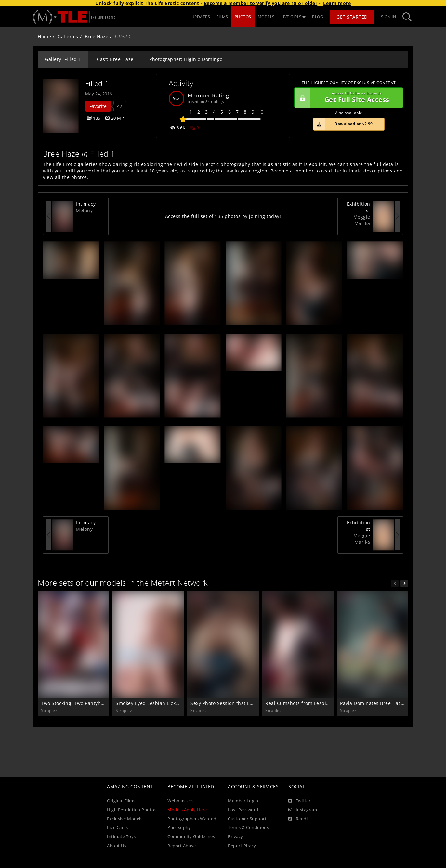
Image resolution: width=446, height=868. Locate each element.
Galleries (68, 37)
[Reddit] (299, 819)
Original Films (121, 801)
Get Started (352, 17)
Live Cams (118, 828)
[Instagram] (303, 810)
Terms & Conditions (248, 828)
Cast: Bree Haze (115, 59)
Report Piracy (242, 846)
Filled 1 (97, 83)
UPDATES (201, 17)
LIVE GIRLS (294, 17)
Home (44, 37)
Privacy (236, 837)
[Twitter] (299, 801)
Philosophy (179, 828)
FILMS (222, 17)
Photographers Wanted (192, 819)
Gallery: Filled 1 (63, 59)
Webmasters (180, 801)
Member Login (243, 801)
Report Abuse (182, 846)
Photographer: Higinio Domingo (186, 59)
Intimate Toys (121, 837)
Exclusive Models (125, 819)
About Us (117, 846)
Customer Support (247, 819)
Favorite (98, 106)
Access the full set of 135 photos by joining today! (223, 216)
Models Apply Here (187, 810)
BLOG (318, 17)
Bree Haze (97, 37)
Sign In (389, 17)
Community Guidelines (191, 837)
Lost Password (243, 810)
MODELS (266, 17)
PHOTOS (243, 17)
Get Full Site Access (347, 98)
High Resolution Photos (132, 810)
